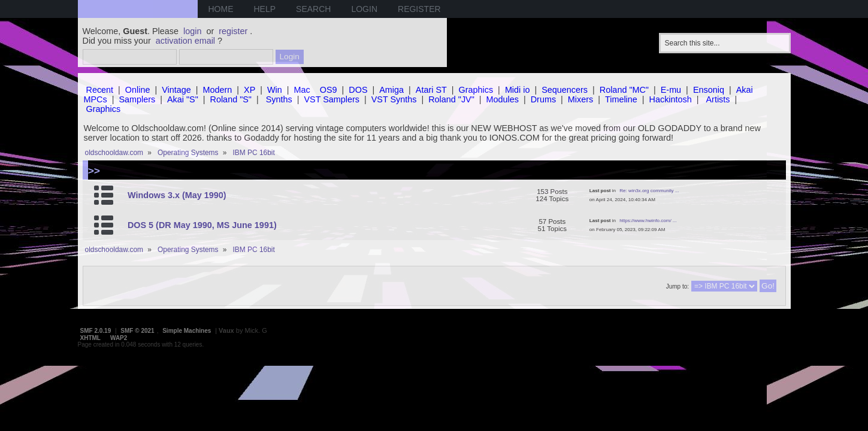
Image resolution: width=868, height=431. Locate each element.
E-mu (671, 90)
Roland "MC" (624, 90)
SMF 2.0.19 (96, 331)
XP (249, 90)
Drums (543, 99)
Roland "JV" (451, 99)
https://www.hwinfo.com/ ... (648, 221)
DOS (358, 90)
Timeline (621, 99)
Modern (218, 90)
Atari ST (431, 90)
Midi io (518, 90)
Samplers (137, 99)
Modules (503, 99)
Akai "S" (183, 99)
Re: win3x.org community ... (649, 191)
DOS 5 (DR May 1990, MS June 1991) (202, 225)
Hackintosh (671, 99)
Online (138, 90)
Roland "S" (231, 99)
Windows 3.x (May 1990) (177, 195)
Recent (100, 90)
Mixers (580, 99)
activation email (185, 41)
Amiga (391, 90)
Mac (302, 90)
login (192, 31)
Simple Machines (187, 331)
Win (275, 90)
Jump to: (678, 286)
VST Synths (394, 99)
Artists (718, 99)
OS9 (329, 90)
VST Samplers (332, 99)
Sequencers (565, 90)
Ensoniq (709, 90)
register (233, 31)
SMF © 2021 (137, 331)
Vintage (176, 90)
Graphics (476, 90)
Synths (279, 99)
